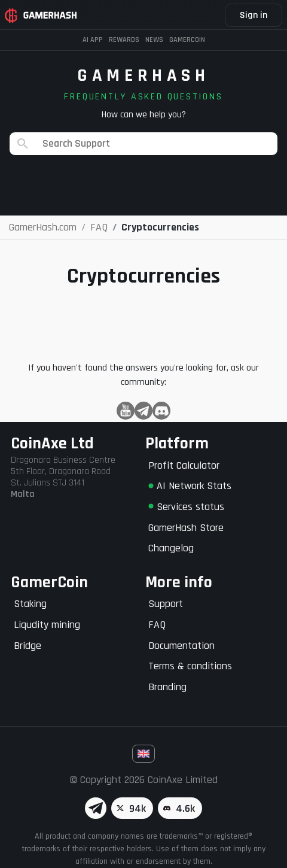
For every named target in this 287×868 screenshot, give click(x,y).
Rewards (124, 40)
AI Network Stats (190, 486)
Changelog (171, 548)
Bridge (28, 646)
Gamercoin (187, 40)
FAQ (157, 625)
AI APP (93, 40)
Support (166, 604)
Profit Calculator (184, 465)
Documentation (181, 646)
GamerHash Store (186, 528)
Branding (167, 687)
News (154, 40)
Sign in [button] (254, 15)
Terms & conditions (190, 666)
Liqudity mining (47, 625)
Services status (186, 507)
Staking (30, 604)
